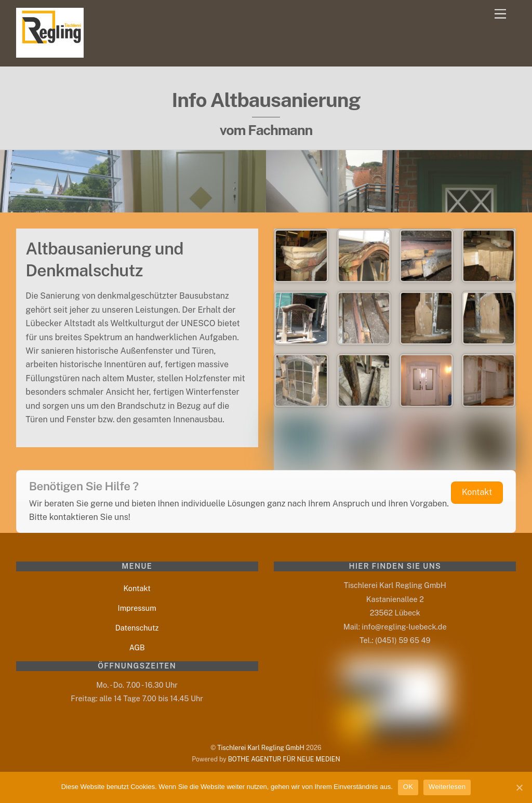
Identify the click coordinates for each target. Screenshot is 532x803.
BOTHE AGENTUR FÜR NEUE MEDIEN (284, 759)
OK (408, 787)
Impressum (137, 608)
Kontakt (137, 588)
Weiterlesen (447, 787)
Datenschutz (137, 628)
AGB (137, 647)
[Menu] (500, 14)
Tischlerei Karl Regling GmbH (261, 748)
